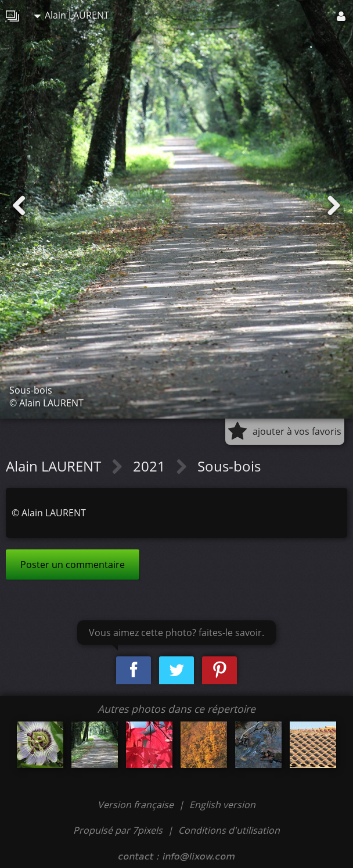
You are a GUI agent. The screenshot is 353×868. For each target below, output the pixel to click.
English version (222, 805)
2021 (151, 466)
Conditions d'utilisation (229, 830)
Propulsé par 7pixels (118, 830)
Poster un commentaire (73, 565)
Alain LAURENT (72, 15)
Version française (137, 805)
